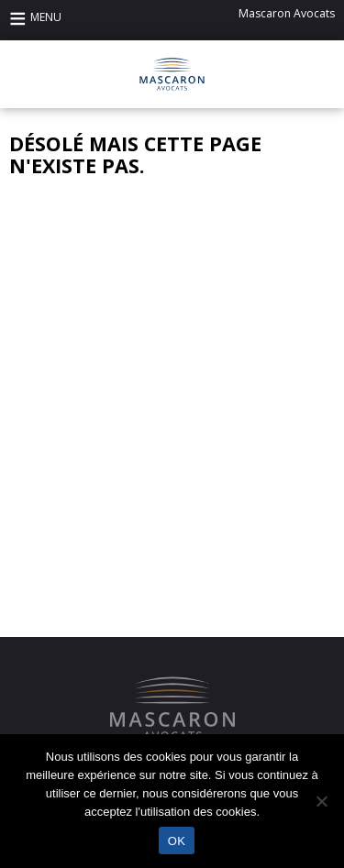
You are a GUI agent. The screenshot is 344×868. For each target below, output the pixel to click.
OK (177, 841)
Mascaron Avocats (287, 13)
